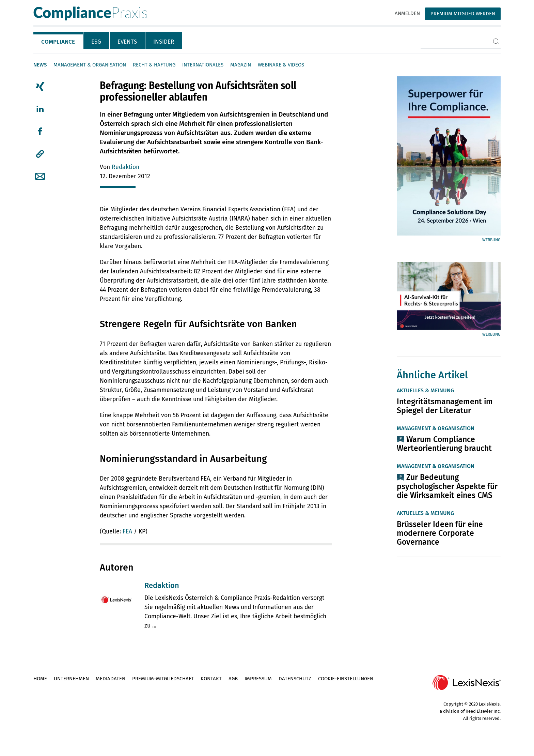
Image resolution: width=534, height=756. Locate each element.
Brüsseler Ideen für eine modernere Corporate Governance (440, 533)
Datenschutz (295, 679)
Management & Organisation (90, 65)
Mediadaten (111, 679)
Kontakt (211, 679)
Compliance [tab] (58, 42)
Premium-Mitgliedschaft (163, 679)
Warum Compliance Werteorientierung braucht (444, 444)
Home (40, 679)
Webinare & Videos (281, 65)
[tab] (58, 41)
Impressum (258, 679)
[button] (40, 154)
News (40, 65)
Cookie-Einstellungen (346, 679)
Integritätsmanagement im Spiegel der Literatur (445, 406)
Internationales (203, 65)
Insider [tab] (164, 42)
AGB (233, 679)
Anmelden (407, 13)
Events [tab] (127, 42)
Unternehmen (71, 679)
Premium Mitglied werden (463, 14)
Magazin (241, 65)
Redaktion (125, 167)
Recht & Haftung (154, 65)
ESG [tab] (96, 42)
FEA (127, 532)
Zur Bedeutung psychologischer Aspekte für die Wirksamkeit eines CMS (447, 486)
